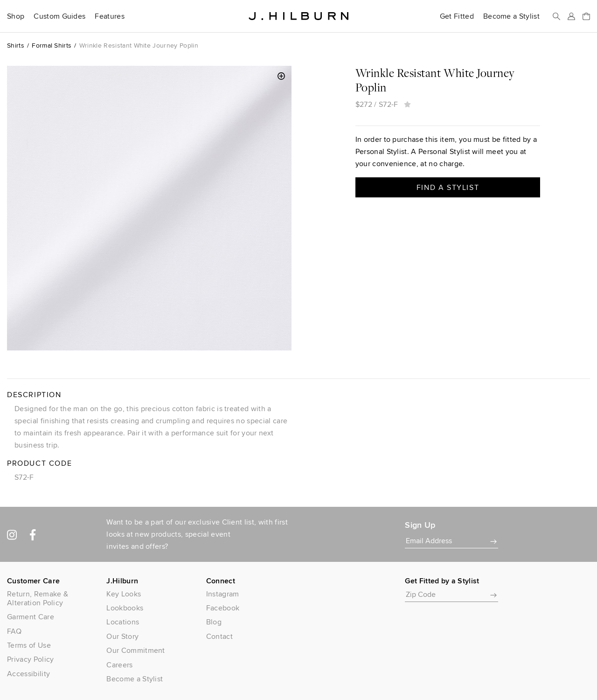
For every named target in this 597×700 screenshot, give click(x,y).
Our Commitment (135, 650)
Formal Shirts (52, 45)
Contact (219, 636)
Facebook (223, 608)
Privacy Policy (30, 659)
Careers (119, 665)
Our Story (122, 636)
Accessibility (28, 674)
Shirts (16, 45)
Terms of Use (29, 645)
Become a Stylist (511, 16)
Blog (214, 622)
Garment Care (31, 617)
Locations (123, 622)
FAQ (14, 631)
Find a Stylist (448, 187)
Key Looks (124, 594)
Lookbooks (125, 608)
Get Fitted (457, 16)
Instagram (223, 594)
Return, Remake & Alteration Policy (38, 598)
